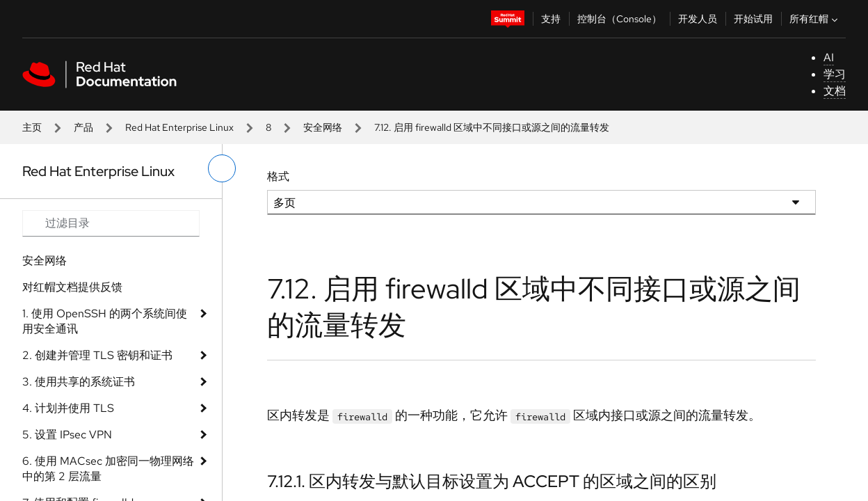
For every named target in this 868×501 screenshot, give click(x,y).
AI (829, 57)
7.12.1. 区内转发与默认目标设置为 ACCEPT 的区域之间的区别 (492, 481)
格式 (278, 176)
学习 (835, 74)
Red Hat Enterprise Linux (179, 127)
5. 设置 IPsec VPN (67, 435)
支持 (551, 19)
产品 (83, 127)
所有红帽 (815, 19)
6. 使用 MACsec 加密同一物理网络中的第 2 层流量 (108, 469)
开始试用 (753, 19)
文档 (835, 91)
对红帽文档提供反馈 (72, 287)
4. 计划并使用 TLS (68, 408)
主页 (32, 127)
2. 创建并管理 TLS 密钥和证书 (97, 355)
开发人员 (698, 19)
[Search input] (111, 223)
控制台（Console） (619, 19)
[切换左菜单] (222, 168)
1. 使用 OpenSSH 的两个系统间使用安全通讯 (105, 321)
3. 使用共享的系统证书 (79, 382)
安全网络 (323, 127)
